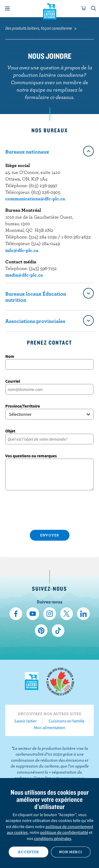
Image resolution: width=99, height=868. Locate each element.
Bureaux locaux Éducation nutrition (36, 297)
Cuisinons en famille (67, 721)
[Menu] (7, 8)
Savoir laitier (25, 721)
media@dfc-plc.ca (24, 275)
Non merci (71, 852)
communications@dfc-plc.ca (35, 199)
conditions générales (53, 838)
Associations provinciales (35, 321)
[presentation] (49, 511)
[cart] (84, 8)
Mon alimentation (49, 727)
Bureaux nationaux (27, 152)
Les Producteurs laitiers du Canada (49, 11)
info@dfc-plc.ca (22, 250)
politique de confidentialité (64, 832)
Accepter (29, 852)
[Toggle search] (94, 8)
